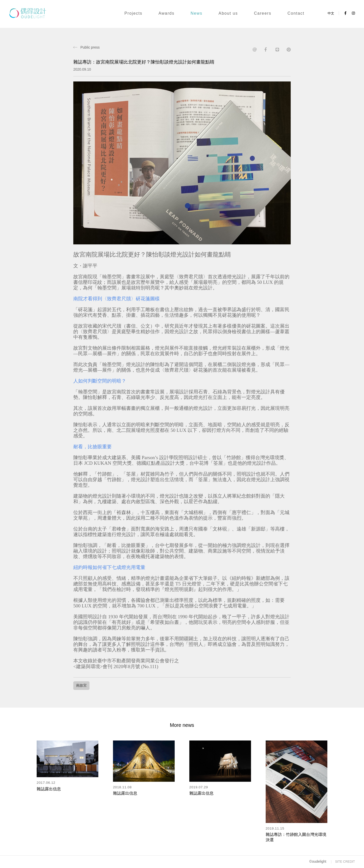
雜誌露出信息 (49, 789)
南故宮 (81, 685)
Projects (133, 13)
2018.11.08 (122, 787)
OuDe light (33, 13)
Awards (166, 13)
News (197, 13)
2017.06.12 (46, 783)
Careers (263, 13)
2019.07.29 (199, 787)
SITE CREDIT (345, 862)
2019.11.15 (275, 828)
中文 (331, 13)
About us (228, 13)
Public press (90, 47)
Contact (296, 13)
